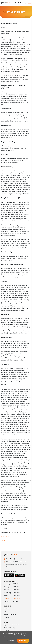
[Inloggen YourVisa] (16, 3)
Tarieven (6, 609)
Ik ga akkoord (23, 641)
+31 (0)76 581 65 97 (16, 562)
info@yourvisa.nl (6, 541)
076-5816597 (6, 537)
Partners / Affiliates (10, 615)
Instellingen (11, 641)
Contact (6, 618)
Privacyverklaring (9, 628)
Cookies (6, 631)
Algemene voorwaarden (11, 625)
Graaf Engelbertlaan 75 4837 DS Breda (16, 566)
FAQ (5, 612)
